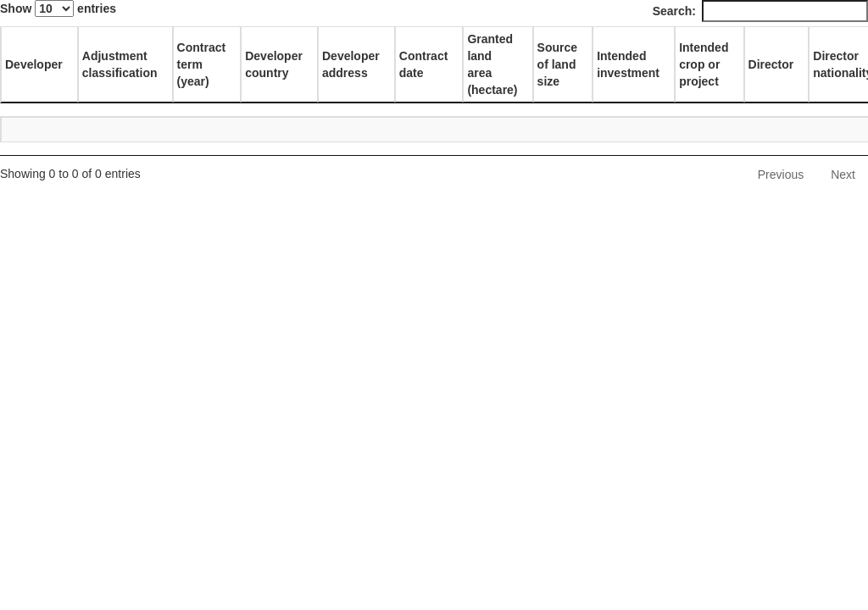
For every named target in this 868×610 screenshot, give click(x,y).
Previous (781, 175)
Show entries (58, 8)
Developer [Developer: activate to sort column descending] (34, 64)
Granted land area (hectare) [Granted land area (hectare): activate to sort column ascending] (492, 64)
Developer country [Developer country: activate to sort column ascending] (274, 64)
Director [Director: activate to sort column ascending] (771, 64)
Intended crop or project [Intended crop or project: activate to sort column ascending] (704, 64)
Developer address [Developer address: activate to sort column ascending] (351, 64)
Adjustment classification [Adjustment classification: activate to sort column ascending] (120, 64)
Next (843, 175)
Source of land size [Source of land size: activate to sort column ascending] (557, 64)
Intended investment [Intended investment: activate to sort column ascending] (628, 64)
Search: (760, 11)
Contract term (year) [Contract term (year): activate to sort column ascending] (202, 64)
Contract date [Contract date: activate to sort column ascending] (424, 64)
